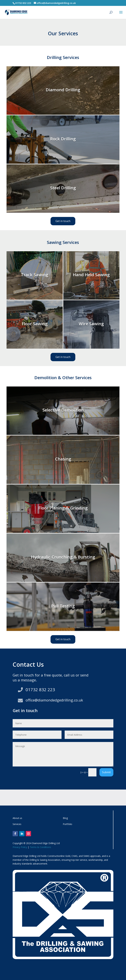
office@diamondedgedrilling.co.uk (54, 700)
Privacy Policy (20, 847)
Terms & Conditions (40, 847)
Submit (106, 772)
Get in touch (63, 221)
